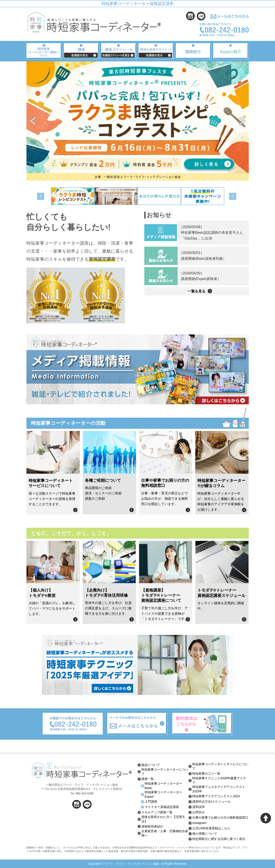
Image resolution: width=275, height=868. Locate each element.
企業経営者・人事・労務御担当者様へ (165, 833)
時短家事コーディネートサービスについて (220, 766)
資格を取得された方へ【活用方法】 (163, 819)
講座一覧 (148, 779)
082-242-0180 (85, 793)
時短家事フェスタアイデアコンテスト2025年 (219, 789)
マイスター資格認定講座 (162, 807)
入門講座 (151, 802)
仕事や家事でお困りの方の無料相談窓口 (220, 818)
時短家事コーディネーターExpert (163, 794)
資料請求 (199, 807)
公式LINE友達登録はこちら (211, 828)
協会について (151, 765)
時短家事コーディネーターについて (165, 772)
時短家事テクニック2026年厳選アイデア (219, 780)
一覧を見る (197, 291)
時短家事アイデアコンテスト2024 (216, 796)
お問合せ (199, 812)
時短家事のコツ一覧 (206, 773)
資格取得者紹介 (152, 826)
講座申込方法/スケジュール (211, 802)
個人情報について (205, 834)
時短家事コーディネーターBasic (163, 786)
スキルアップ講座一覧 (157, 812)
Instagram (199, 823)
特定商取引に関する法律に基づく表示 (219, 839)
